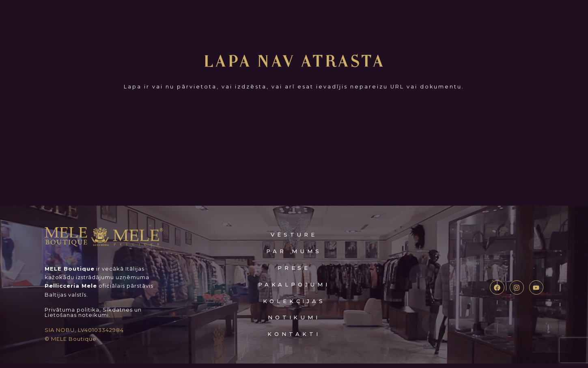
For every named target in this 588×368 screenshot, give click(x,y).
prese (294, 272)
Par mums (294, 255)
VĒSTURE (294, 239)
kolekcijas (294, 305)
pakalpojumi (294, 289)
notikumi (294, 322)
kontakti (294, 338)
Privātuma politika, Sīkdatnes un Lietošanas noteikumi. (93, 317)
